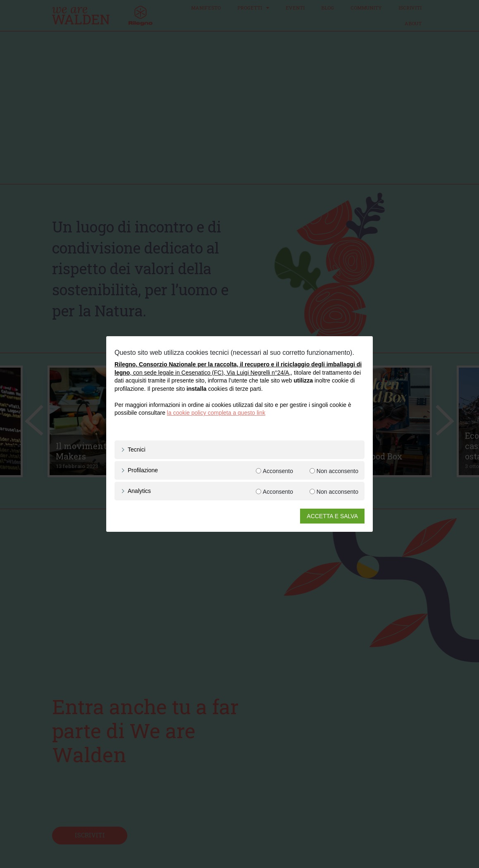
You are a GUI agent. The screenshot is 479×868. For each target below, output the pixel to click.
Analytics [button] (139, 491)
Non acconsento (337, 471)
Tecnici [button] (137, 450)
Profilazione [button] (143, 470)
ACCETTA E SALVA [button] (332, 516)
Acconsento (278, 471)
